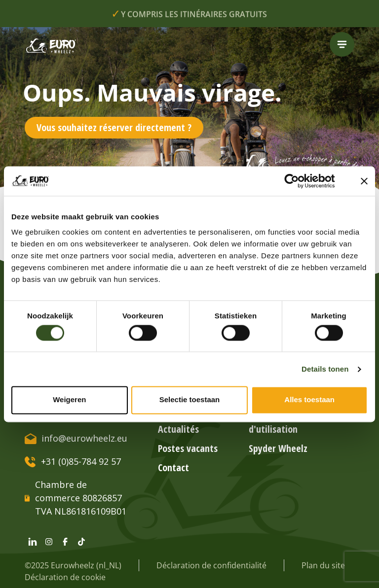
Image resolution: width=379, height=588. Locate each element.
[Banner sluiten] (364, 181)
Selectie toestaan (190, 400)
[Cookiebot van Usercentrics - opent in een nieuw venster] (299, 181)
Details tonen (325, 369)
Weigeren (69, 400)
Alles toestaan (309, 400)
